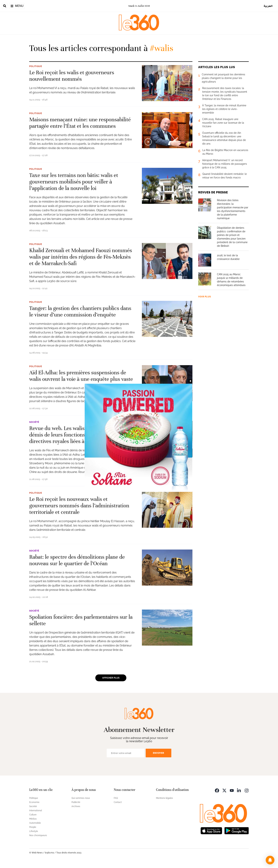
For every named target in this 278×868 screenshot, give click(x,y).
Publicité (76, 802)
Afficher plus (111, 678)
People (33, 827)
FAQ (116, 798)
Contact (118, 802)
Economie (34, 802)
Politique (36, 66)
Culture (33, 815)
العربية (268, 6)
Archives (76, 806)
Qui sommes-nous (81, 798)
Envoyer (158, 753)
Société (34, 422)
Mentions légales (164, 798)
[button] (270, 860)
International (36, 811)
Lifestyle (34, 831)
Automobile (35, 823)
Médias (33, 819)
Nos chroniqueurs (38, 835)
